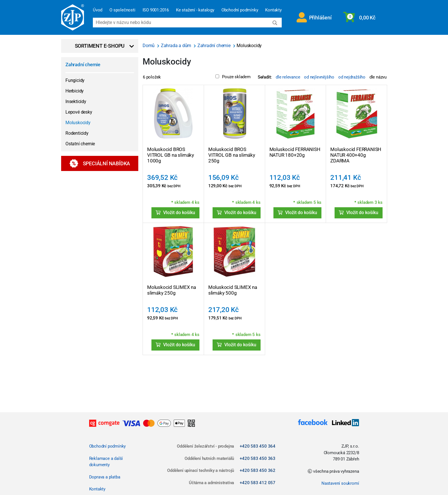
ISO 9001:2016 (156, 10)
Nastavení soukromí (340, 483)
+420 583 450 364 (258, 446)
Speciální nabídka (100, 163)
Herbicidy (75, 91)
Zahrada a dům (177, 46)
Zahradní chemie (83, 65)
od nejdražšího (352, 77)
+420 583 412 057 (258, 483)
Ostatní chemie (80, 144)
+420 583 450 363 (258, 458)
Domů (149, 46)
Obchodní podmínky (240, 10)
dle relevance (288, 77)
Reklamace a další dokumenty (106, 462)
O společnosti (122, 10)
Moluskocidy (78, 123)
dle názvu (378, 77)
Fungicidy (75, 80)
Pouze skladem (233, 77)
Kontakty (273, 10)
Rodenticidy (77, 133)
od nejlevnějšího (319, 77)
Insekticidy (76, 101)
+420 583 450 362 (258, 470)
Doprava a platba (105, 477)
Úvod (98, 10)
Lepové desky (79, 112)
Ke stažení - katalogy (195, 10)
